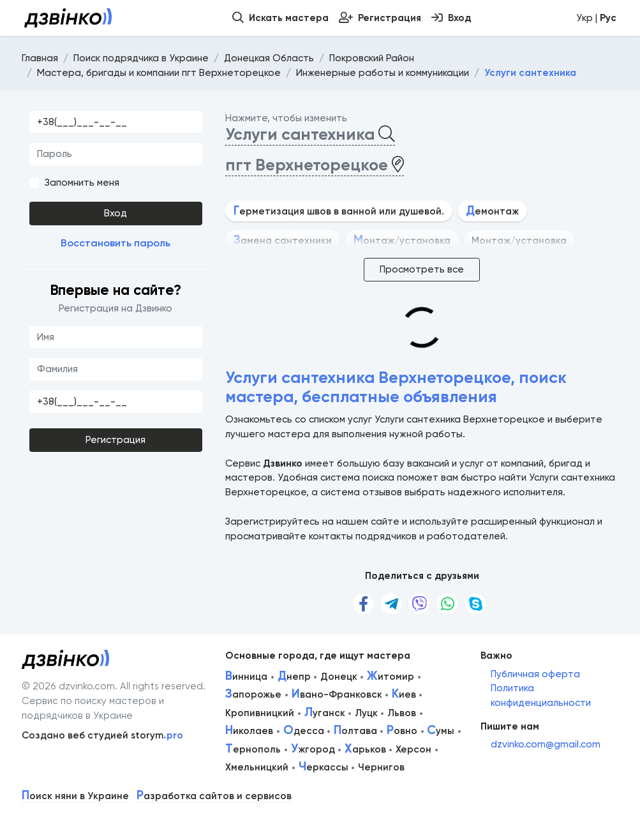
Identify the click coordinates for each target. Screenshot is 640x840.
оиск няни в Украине (75, 796)
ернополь (253, 749)
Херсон (413, 749)
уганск (325, 713)
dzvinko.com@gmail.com (546, 744)
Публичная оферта (535, 674)
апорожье (253, 694)
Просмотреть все (422, 269)
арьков (365, 749)
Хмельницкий (257, 767)
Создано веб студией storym (102, 735)
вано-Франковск (337, 694)
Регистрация (115, 440)
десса (304, 731)
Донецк (339, 677)
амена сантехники (283, 241)
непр (294, 677)
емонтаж (492, 211)
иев (404, 694)
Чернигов (381, 767)
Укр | (596, 18)
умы (441, 731)
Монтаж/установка (519, 241)
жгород (313, 749)
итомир (391, 677)
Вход (115, 213)
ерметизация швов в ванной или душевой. (339, 211)
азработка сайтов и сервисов (214, 796)
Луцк (366, 713)
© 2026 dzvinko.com (68, 686)
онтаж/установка (402, 241)
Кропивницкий (260, 713)
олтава (355, 731)
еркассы (324, 767)
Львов (402, 713)
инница (246, 677)
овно (402, 731)
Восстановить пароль (115, 243)
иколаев (249, 731)
